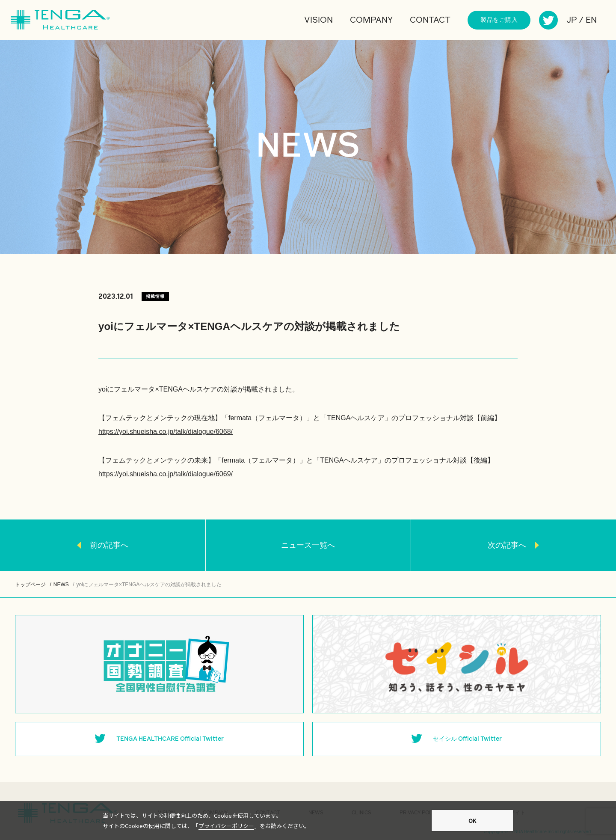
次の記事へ (507, 545)
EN (591, 20)
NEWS (61, 585)
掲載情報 (155, 296)
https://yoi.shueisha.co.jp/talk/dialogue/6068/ (166, 432)
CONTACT (430, 20)
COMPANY (371, 20)
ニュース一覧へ (308, 545)
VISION (318, 20)
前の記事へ (109, 545)
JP (572, 20)
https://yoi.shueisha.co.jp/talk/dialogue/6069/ (166, 474)
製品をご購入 (499, 20)
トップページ (30, 585)
